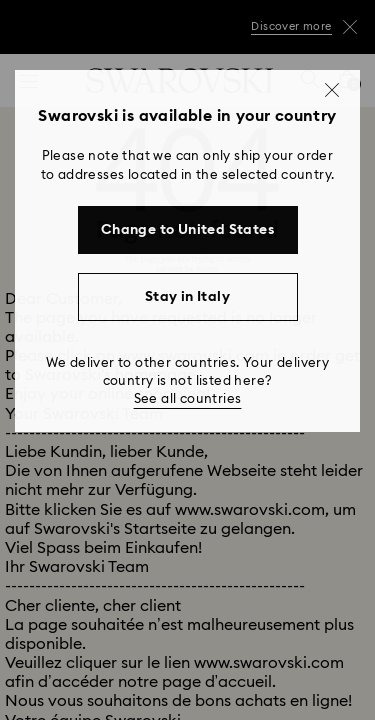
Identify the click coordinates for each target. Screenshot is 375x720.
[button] (332, 90)
